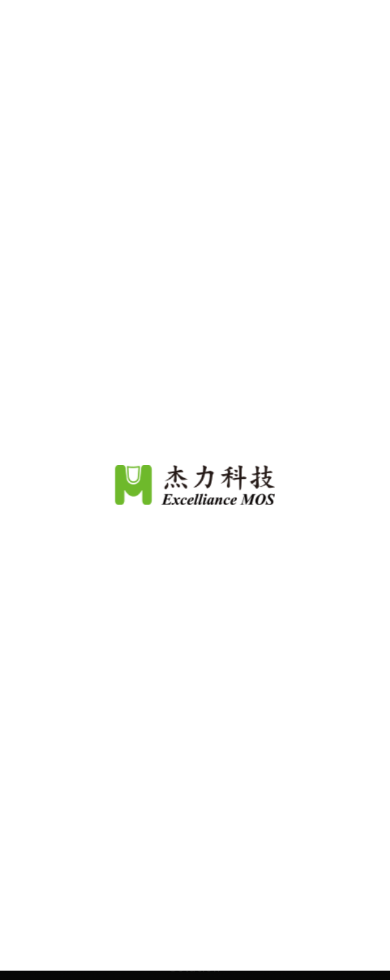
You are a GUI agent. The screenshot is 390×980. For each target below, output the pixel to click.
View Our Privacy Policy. (250, 909)
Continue (195, 948)
